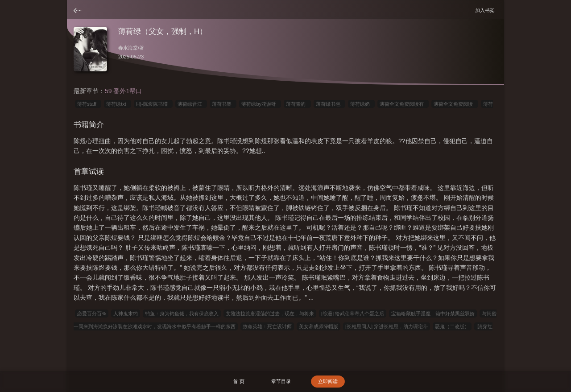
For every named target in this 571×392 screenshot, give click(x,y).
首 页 (238, 381)
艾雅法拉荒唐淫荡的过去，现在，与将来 (270, 314)
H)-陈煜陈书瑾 (153, 104)
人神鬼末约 (126, 314)
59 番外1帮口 (123, 91)
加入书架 (486, 10)
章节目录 (281, 381)
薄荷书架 (223, 104)
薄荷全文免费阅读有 (403, 104)
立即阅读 (328, 381)
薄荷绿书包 (329, 104)
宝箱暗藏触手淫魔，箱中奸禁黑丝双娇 (433, 314)
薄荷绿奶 (361, 104)
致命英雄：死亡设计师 (267, 326)
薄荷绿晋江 (191, 104)
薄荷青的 (297, 104)
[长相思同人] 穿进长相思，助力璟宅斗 (387, 326)
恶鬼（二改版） (452, 326)
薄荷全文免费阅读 (455, 104)
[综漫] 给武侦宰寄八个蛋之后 (353, 314)
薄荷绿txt (118, 104)
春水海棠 (128, 48)
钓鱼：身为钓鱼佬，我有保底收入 (182, 314)
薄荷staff (88, 104)
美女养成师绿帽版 (319, 326)
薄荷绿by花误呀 (260, 104)
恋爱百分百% (92, 314)
